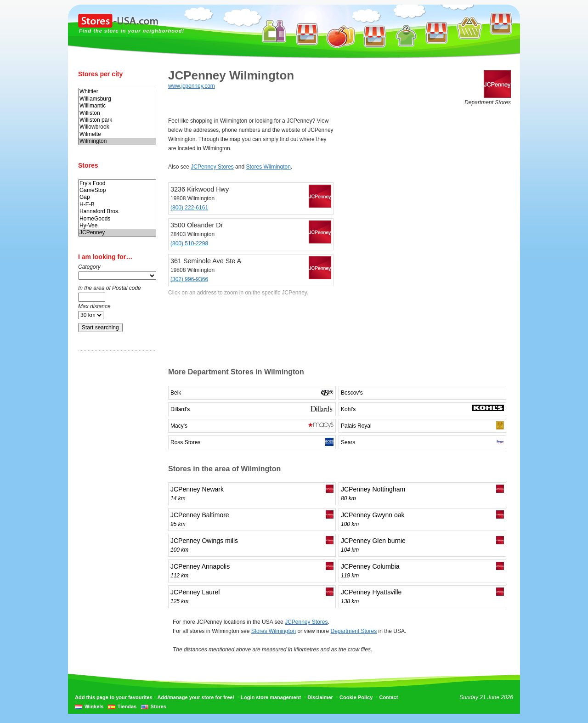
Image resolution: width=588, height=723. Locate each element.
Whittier (117, 92)
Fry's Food (117, 184)
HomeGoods (117, 219)
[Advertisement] (115, 502)
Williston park (117, 120)
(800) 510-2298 (189, 243)
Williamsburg (117, 99)
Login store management (271, 697)
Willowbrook (117, 127)
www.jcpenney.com (192, 86)
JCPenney (117, 233)
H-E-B (117, 205)
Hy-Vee (117, 226)
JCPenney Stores (212, 167)
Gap (117, 197)
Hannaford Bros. (117, 212)
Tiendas (127, 706)
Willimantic (117, 106)
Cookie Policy (356, 697)
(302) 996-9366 (189, 279)
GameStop (117, 190)
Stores (158, 706)
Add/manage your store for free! (196, 697)
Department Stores (353, 631)
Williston (117, 113)
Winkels (94, 706)
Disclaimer (320, 697)
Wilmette (117, 134)
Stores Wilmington (268, 167)
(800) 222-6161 (189, 208)
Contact (388, 697)
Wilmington (117, 141)
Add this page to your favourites (114, 697)
